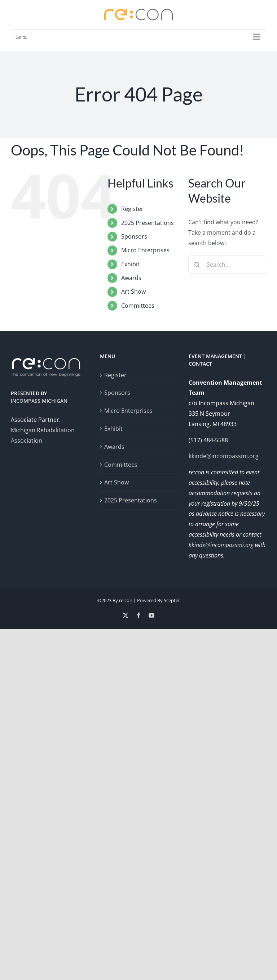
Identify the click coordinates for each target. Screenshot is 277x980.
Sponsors (134, 236)
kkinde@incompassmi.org (224, 456)
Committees (138, 306)
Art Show (133, 292)
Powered (147, 600)
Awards (131, 278)
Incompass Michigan (39, 401)
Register (132, 209)
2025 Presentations (148, 223)
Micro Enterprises (145, 250)
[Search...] (227, 265)
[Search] (197, 265)
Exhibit (130, 264)
